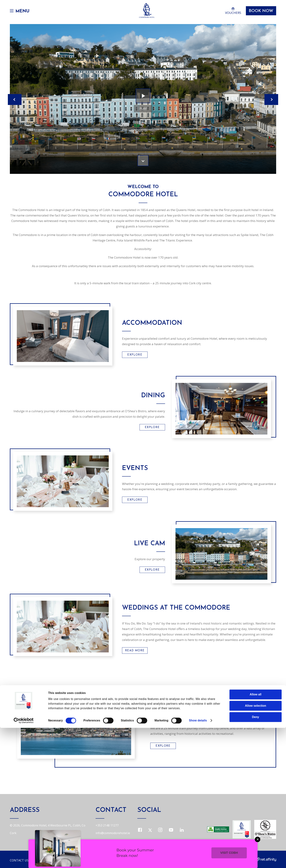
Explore (135, 355)
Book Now (259, 13)
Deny (256, 857)
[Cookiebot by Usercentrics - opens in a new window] (24, 861)
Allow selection (256, 846)
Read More (135, 651)
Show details (198, 861)
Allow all (256, 835)
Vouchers (231, 13)
